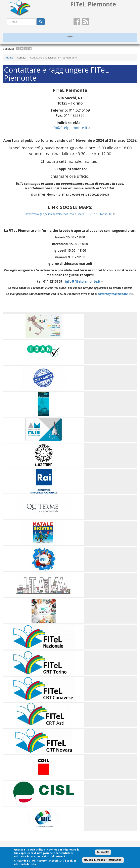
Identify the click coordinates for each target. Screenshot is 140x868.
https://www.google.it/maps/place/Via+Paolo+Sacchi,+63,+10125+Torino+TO (70, 214)
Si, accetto (103, 852)
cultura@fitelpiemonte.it (115, 294)
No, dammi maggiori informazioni (103, 860)
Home (10, 58)
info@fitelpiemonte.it (70, 128)
